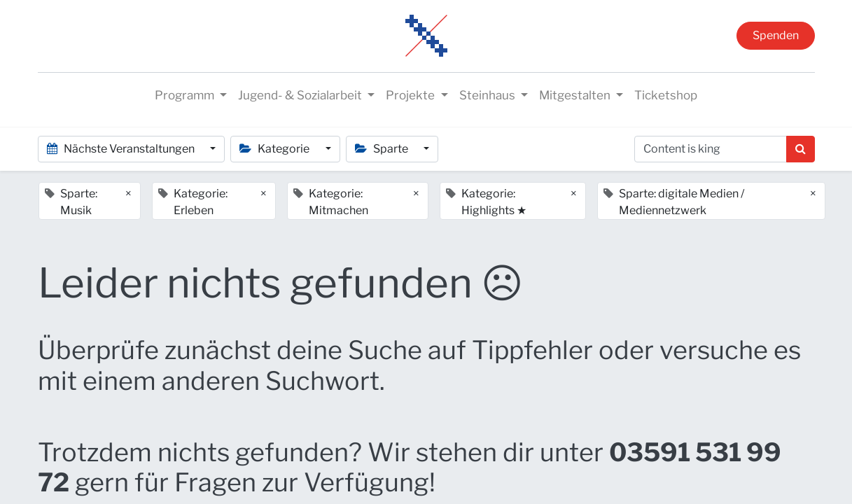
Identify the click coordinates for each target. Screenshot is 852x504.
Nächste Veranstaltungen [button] (122, 149)
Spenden (776, 35)
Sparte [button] (383, 149)
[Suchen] (801, 149)
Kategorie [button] (275, 149)
